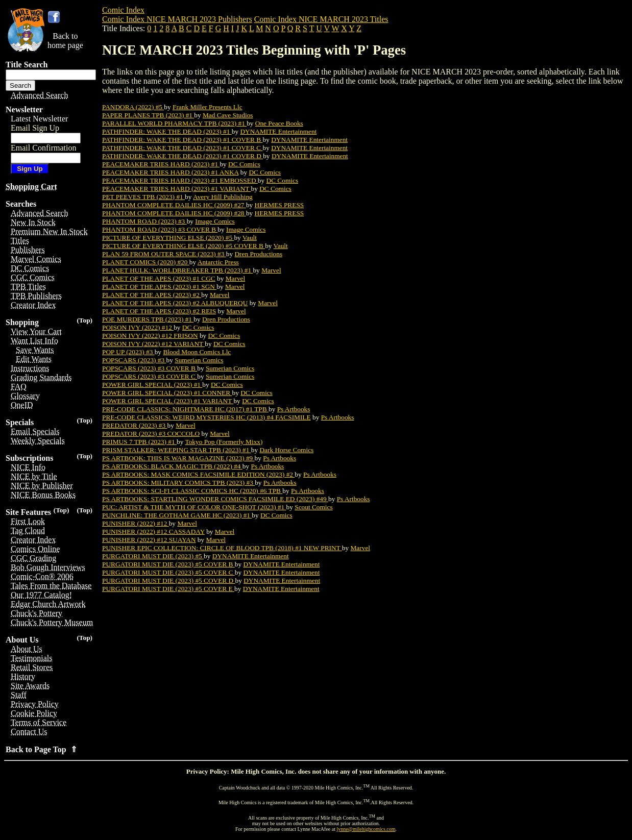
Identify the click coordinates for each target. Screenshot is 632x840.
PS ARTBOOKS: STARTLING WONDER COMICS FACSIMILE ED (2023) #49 (215, 499)
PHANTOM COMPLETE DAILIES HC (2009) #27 (174, 205)
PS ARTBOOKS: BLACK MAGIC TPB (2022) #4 (172, 466)
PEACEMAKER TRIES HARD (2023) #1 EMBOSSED (180, 180)
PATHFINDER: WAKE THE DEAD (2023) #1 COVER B (182, 140)
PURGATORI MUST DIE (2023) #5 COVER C (168, 572)
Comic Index (123, 10)
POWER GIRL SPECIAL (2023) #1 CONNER (167, 393)
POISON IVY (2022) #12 (138, 327)
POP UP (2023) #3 (128, 352)
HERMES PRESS (279, 205)
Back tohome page (65, 41)
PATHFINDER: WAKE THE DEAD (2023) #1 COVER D (183, 156)
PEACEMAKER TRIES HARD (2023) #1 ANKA (170, 172)
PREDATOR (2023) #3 (135, 425)
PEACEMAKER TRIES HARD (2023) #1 (161, 164)
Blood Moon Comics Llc (197, 352)
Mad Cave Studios (228, 115)
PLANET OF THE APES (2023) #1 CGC (159, 278)
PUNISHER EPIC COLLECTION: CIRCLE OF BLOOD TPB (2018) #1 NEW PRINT (222, 548)
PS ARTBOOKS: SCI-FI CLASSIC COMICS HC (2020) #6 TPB (192, 491)
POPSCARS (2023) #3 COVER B (150, 368)
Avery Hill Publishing (223, 197)
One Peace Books (279, 123)
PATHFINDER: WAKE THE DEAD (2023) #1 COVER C (182, 148)
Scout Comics (313, 507)
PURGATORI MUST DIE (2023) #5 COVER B (168, 564)
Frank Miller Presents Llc (208, 107)
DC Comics (244, 164)
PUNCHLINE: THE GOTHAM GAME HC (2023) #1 (177, 515)
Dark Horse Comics (286, 450)
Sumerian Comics (199, 360)
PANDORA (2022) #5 (133, 107)
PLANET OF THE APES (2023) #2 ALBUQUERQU (175, 303)
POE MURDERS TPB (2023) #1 (148, 319)
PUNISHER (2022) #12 (136, 523)
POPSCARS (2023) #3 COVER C (150, 376)
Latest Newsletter (39, 119)
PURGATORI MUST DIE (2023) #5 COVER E (168, 589)
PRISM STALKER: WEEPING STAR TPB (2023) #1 (177, 450)
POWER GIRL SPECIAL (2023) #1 (152, 385)
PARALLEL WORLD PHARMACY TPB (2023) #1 (174, 123)
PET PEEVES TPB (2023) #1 (143, 197)
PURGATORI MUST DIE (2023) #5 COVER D (169, 580)
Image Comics (215, 221)
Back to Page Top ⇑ (41, 749)
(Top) (84, 320)
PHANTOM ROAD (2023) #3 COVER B (160, 229)
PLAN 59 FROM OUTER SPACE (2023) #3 (164, 254)
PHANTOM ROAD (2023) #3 (144, 221)
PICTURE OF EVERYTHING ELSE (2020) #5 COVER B (184, 246)
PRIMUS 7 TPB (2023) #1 (139, 442)
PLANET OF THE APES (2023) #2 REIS (159, 311)
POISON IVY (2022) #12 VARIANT (153, 344)
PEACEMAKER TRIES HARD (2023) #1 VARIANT (177, 189)
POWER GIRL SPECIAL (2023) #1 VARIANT (168, 401)
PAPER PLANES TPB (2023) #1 (148, 115)
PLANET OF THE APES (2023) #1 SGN (159, 287)
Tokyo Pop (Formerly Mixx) (224, 442)
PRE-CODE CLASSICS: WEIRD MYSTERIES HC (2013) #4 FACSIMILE (206, 417)
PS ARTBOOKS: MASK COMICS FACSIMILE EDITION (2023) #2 (198, 474)
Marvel (271, 270)
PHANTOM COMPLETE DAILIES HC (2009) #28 (174, 213)
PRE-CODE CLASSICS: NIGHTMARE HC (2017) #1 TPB (185, 409)
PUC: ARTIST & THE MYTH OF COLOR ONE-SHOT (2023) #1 (194, 507)
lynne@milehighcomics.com (366, 829)
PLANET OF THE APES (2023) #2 (152, 295)
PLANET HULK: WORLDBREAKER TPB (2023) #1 (177, 270)
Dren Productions (258, 254)
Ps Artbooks (294, 409)
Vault (250, 238)
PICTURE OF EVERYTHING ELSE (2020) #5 (168, 238)
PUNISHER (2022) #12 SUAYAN (149, 540)
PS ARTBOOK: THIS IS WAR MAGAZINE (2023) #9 (178, 458)
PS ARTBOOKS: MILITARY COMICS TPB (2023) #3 (178, 483)
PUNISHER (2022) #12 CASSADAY (153, 532)
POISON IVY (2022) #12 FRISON (150, 336)
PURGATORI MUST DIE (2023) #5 (153, 556)
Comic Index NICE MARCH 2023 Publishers (177, 19)
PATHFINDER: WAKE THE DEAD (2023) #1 (167, 131)
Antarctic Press (218, 262)
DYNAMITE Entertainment (278, 131)
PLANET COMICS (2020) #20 (146, 262)
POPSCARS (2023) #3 (134, 360)
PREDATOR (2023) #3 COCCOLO (151, 434)
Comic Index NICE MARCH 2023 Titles (321, 19)
